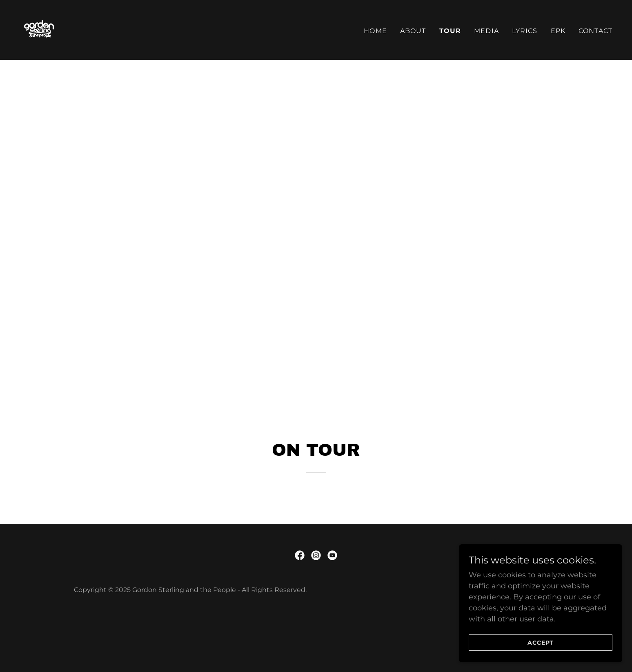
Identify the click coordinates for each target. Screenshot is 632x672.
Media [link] (486, 31)
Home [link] (375, 31)
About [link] (413, 31)
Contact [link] (595, 31)
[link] (40, 29)
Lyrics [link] (525, 31)
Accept (541, 643)
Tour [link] (450, 31)
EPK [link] (558, 31)
